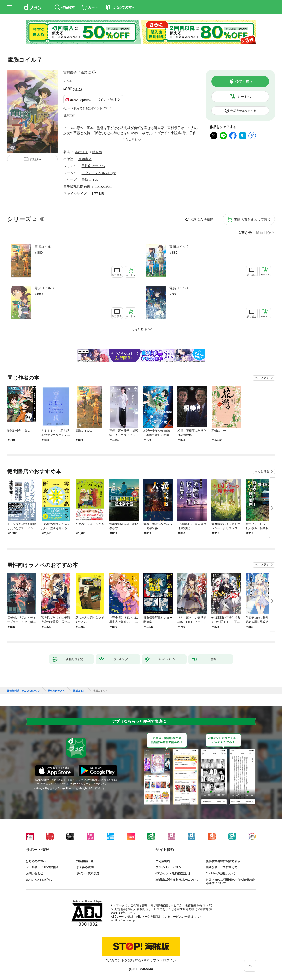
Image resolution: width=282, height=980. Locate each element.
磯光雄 (86, 72)
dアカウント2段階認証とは (173, 873)
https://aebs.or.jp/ (125, 920)
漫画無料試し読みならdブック (23, 691)
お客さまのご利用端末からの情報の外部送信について (230, 882)
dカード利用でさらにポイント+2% (86, 108)
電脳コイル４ (179, 288)
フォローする (94, 72)
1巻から (246, 233)
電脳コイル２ (179, 247)
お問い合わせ (35, 873)
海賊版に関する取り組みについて (177, 880)
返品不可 (69, 116)
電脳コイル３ (44, 288)
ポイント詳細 (106, 100)
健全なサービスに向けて (222, 867)
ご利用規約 (163, 861)
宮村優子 (70, 72)
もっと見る (262, 378)
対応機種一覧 (85, 861)
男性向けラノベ (93, 166)
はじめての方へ (36, 861)
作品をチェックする (243, 111)
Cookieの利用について (221, 873)
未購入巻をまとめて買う (252, 219)
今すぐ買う (244, 81)
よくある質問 (85, 867)
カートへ (244, 97)
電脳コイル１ (44, 247)
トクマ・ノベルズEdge (99, 173)
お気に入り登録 (201, 219)
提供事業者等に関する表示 (223, 861)
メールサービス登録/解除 (42, 867)
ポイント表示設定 (88, 873)
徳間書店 (85, 159)
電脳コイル (90, 180)
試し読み (35, 159)
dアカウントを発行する (123, 960)
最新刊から (265, 233)
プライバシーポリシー (170, 867)
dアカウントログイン (40, 880)
